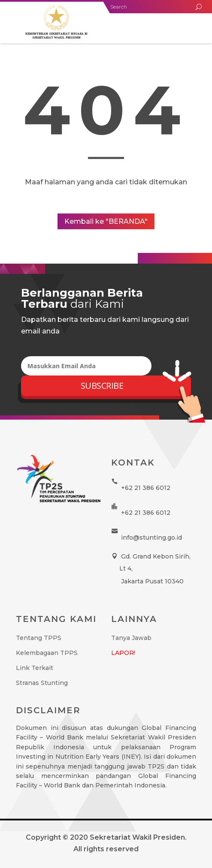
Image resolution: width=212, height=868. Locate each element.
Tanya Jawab (131, 638)
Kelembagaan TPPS (47, 653)
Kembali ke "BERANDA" (106, 221)
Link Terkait (35, 668)
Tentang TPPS (39, 638)
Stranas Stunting (42, 683)
